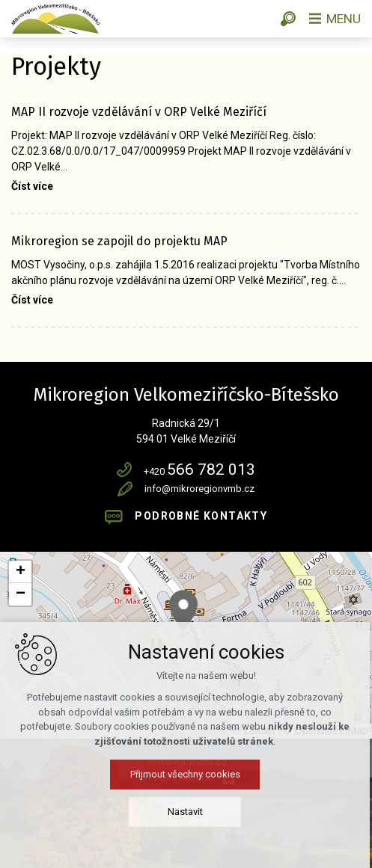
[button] (183, 610)
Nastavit (186, 812)
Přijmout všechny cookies (186, 774)
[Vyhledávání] (286, 19)
